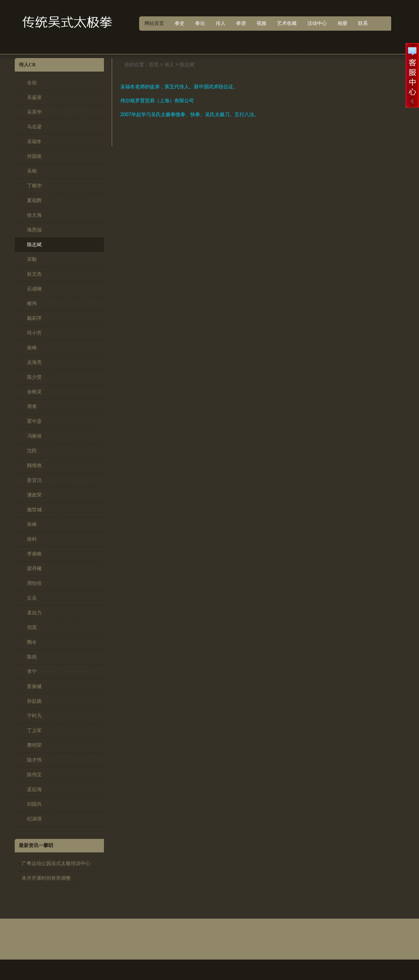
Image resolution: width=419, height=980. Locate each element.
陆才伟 (34, 760)
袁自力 (34, 613)
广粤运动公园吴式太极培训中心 (56, 863)
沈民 (32, 451)
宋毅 (32, 259)
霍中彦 (34, 421)
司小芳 (34, 333)
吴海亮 (34, 362)
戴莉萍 (34, 318)
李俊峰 (34, 554)
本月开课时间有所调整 (46, 878)
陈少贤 (34, 377)
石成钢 (34, 289)
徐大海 (34, 215)
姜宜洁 (34, 480)
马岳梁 (34, 127)
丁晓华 (34, 186)
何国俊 (34, 156)
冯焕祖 (34, 436)
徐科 (32, 539)
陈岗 (32, 657)
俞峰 (32, 348)
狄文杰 (34, 274)
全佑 (32, 83)
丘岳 (32, 598)
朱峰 (32, 524)
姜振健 (34, 686)
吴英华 (34, 112)
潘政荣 (34, 495)
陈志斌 (34, 245)
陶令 (32, 642)
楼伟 (32, 303)
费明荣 (34, 745)
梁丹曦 (34, 569)
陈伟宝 (34, 775)
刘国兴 (34, 804)
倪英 (32, 627)
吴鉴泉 (34, 97)
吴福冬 (34, 142)
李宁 (32, 672)
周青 (32, 407)
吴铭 (32, 171)
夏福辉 (34, 200)
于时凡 (34, 716)
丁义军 (34, 731)
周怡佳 (34, 583)
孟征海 (34, 789)
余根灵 (34, 392)
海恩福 (34, 230)
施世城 (34, 510)
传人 (169, 65)
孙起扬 (34, 701)
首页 (154, 65)
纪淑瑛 (34, 819)
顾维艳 (34, 465)
